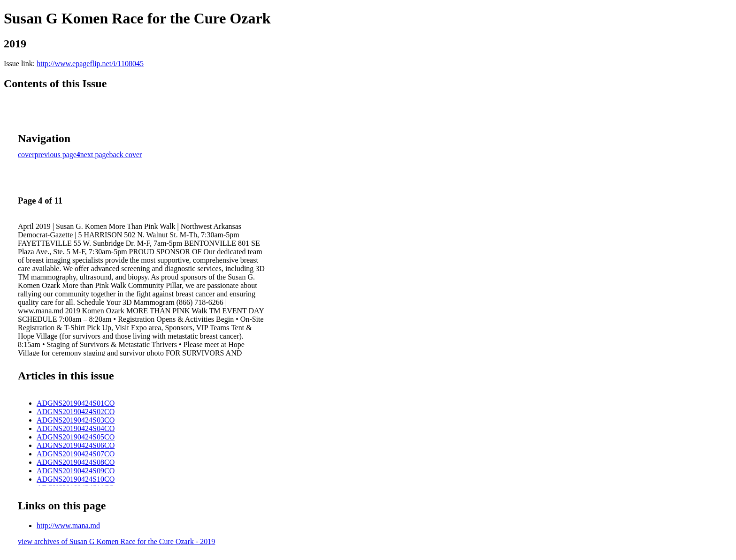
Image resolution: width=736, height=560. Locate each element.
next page (95, 155)
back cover (126, 155)
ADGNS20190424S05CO (76, 437)
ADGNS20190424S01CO (76, 403)
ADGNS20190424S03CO (76, 420)
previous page (56, 155)
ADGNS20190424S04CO (76, 428)
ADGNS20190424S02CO (76, 412)
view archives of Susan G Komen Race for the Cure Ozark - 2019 (116, 541)
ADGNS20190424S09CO (76, 471)
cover (26, 155)
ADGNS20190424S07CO (76, 454)
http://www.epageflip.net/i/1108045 (90, 64)
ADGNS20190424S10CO (76, 479)
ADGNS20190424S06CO (76, 445)
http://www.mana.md (68, 526)
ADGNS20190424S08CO (76, 462)
